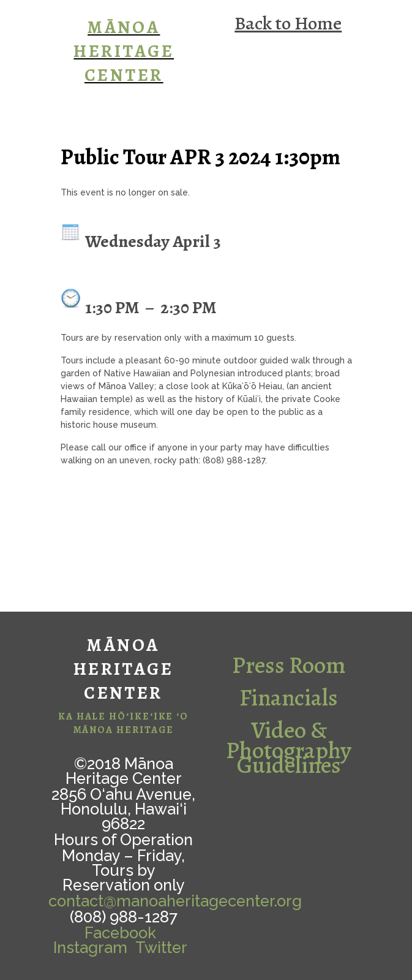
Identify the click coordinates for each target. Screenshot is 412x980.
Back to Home (288, 23)
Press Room (289, 665)
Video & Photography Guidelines (289, 747)
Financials (289, 697)
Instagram (90, 948)
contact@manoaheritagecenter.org (175, 901)
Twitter (161, 948)
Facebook (120, 933)
